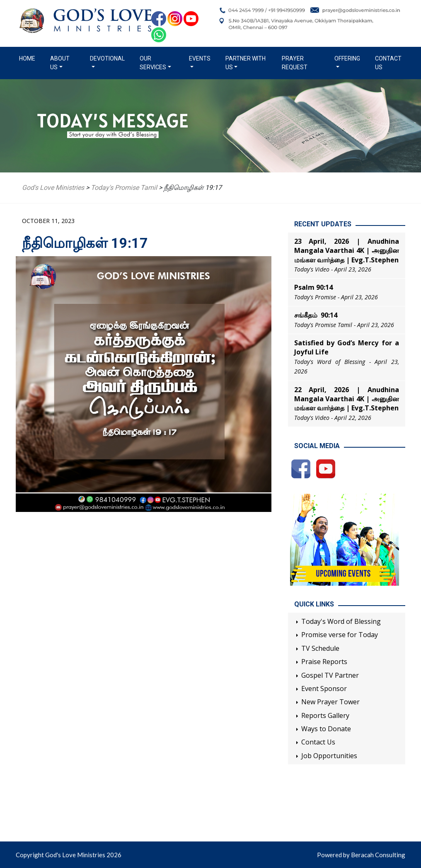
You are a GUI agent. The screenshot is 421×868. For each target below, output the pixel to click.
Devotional (107, 58)
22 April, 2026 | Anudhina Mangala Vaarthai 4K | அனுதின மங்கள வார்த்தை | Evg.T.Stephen (347, 399)
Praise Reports (324, 662)
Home (29, 58)
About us (60, 63)
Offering (347, 58)
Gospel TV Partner (330, 675)
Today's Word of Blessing (341, 621)
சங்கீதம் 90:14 (316, 315)
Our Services (153, 63)
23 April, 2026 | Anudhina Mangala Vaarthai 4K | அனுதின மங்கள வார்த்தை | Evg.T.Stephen (347, 251)
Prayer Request (295, 63)
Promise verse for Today (340, 635)
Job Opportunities (329, 756)
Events (200, 58)
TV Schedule (320, 648)
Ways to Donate (326, 729)
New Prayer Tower (330, 702)
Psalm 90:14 (313, 287)
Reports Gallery (325, 715)
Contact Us (388, 63)
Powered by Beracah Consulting (361, 855)
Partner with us (246, 63)
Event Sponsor (324, 689)
